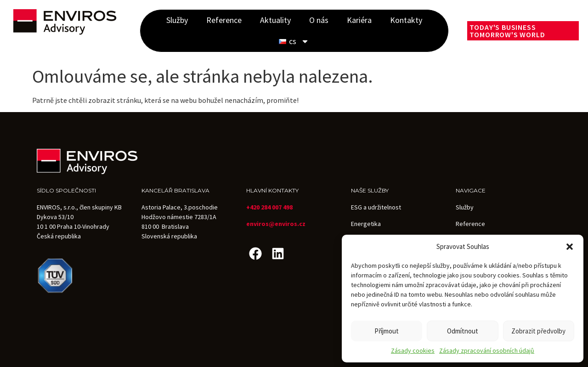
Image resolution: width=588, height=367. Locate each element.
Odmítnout (463, 331)
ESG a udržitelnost (376, 207)
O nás (319, 20)
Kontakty (406, 20)
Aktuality (275, 20)
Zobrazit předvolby (538, 331)
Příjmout (387, 331)
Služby (177, 20)
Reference (224, 20)
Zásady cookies (413, 350)
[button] (570, 247)
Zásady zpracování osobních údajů (487, 350)
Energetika (366, 224)
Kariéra (359, 20)
